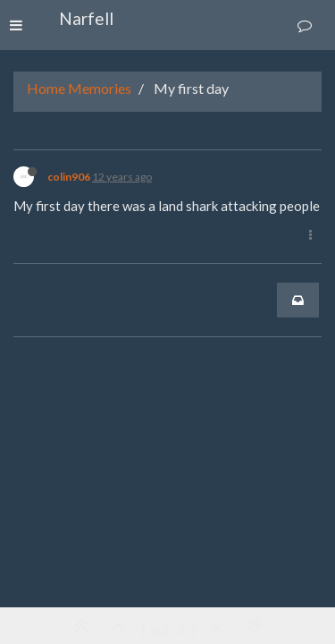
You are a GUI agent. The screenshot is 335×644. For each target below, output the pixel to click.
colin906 (69, 177)
